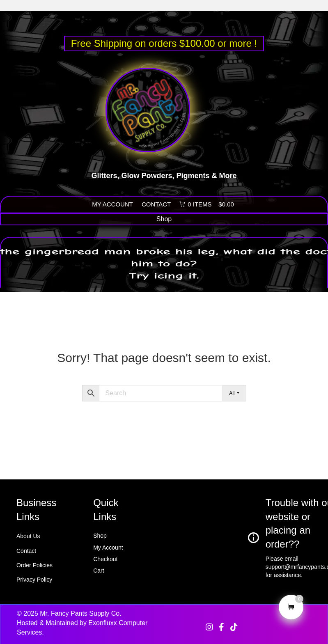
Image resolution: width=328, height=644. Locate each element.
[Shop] (164, 219)
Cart (99, 571)
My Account (108, 548)
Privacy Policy (34, 580)
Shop (100, 536)
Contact (26, 551)
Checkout (105, 559)
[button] (209, 627)
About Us (28, 536)
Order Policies (34, 565)
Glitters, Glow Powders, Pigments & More (164, 180)
